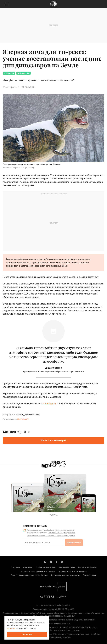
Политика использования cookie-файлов (29, 575)
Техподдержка (90, 575)
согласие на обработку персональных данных (55, 530)
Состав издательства (46, 567)
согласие (11, 628)
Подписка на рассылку (35, 526)
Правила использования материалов (38, 571)
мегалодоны (49, 404)
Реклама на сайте (67, 567)
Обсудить (28, 87)
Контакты (28, 567)
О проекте (15, 567)
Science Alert (23, 419)
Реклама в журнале (87, 567)
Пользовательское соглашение (72, 571)
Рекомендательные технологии (66, 575)
